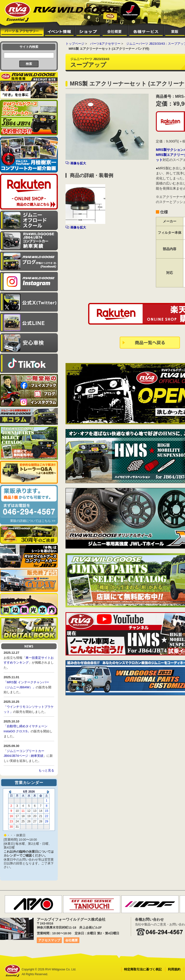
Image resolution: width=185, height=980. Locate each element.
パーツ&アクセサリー (105, 44)
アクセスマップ (49, 940)
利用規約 (174, 969)
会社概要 (72, 940)
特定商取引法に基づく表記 (143, 969)
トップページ (75, 44)
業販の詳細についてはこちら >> (33, 521)
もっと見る (46, 770)
